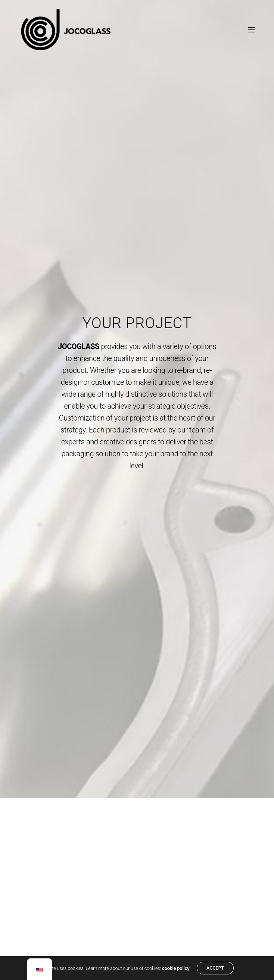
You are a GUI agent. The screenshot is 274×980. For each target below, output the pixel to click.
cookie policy (176, 968)
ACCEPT (215, 968)
